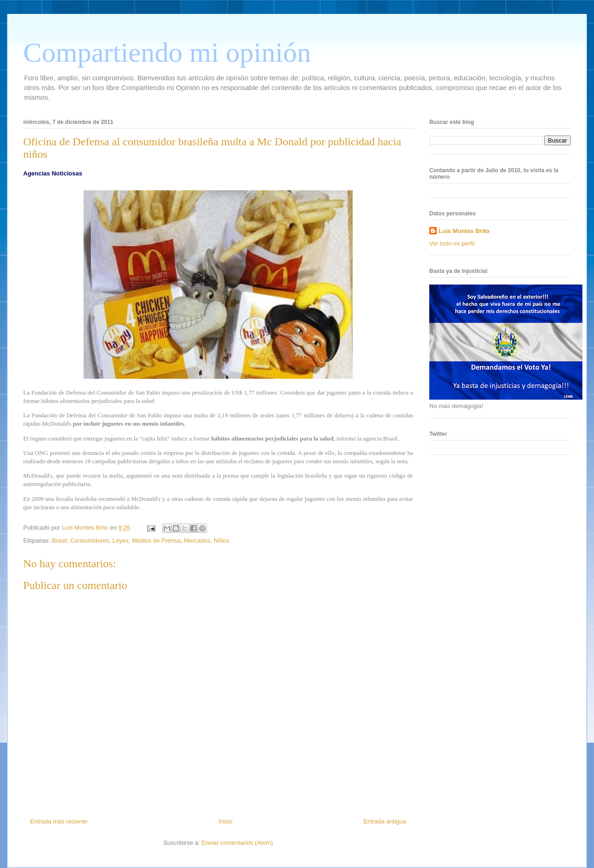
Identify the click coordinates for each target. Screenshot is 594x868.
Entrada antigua (385, 821)
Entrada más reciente (59, 821)
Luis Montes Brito (86, 528)
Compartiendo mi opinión (167, 52)
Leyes (120, 541)
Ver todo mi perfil (452, 243)
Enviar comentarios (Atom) (237, 843)
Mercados (197, 541)
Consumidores (90, 541)
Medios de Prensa (156, 541)
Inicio (226, 821)
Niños (222, 541)
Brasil (59, 541)
